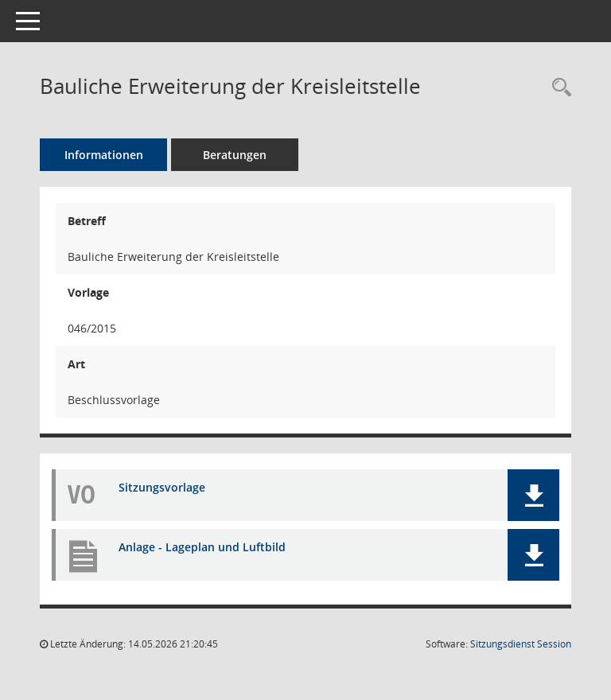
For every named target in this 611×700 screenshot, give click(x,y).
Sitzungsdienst (521, 644)
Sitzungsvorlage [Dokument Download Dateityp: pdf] (162, 487)
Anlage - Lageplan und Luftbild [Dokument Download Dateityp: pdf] (202, 547)
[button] (533, 495)
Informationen (104, 155)
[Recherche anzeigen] (558, 88)
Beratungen (235, 155)
